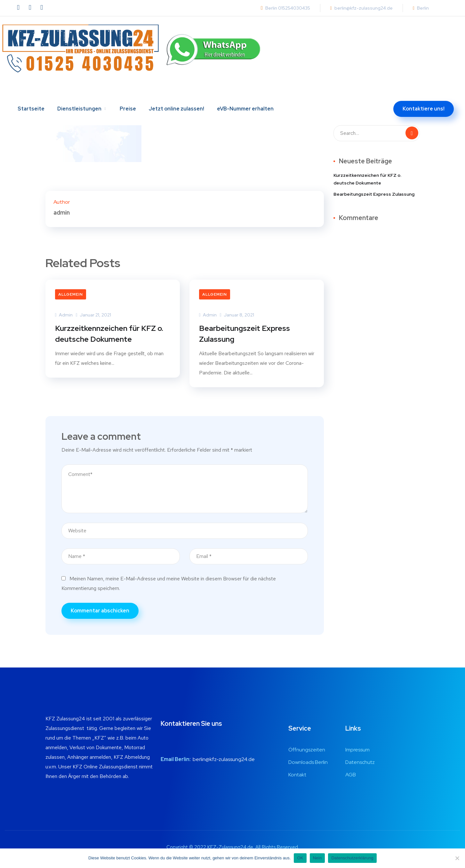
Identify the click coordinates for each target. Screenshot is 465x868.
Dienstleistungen (79, 92)
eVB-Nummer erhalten (245, 92)
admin (64, 315)
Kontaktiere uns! (424, 92)
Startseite (31, 92)
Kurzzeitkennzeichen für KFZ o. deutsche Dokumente (110, 334)
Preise (128, 92)
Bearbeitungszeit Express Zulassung (245, 334)
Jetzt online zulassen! (176, 92)
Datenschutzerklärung (352, 858)
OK (300, 858)
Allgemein (71, 294)
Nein (317, 858)
